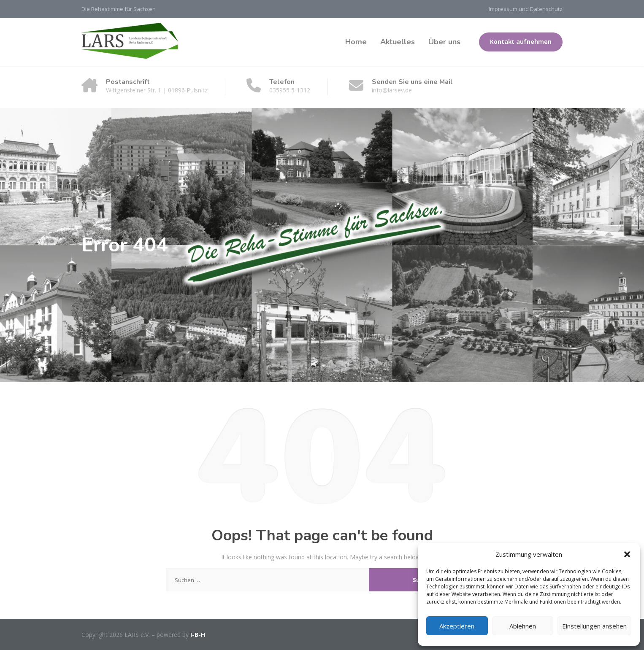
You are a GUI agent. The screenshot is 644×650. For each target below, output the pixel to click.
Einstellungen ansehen (594, 626)
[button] (627, 554)
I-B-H (198, 635)
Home (356, 42)
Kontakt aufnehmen (521, 42)
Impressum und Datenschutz (526, 9)
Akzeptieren (457, 626)
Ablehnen (523, 626)
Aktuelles (398, 42)
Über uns (444, 42)
